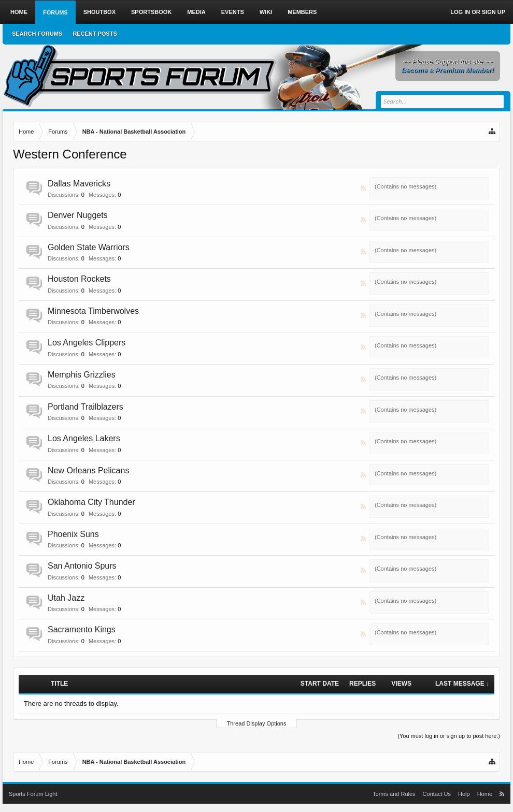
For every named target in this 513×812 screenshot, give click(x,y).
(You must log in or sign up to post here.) (449, 736)
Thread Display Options (257, 723)
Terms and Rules (394, 794)
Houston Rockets (79, 279)
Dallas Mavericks (79, 184)
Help (464, 794)
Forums (55, 12)
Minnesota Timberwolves (93, 311)
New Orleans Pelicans (88, 470)
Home (19, 12)
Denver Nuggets (78, 215)
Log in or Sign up (478, 12)
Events (233, 12)
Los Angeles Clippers (87, 343)
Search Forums (37, 34)
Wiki (266, 12)
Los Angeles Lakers (84, 438)
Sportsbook (151, 12)
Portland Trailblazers (85, 407)
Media (196, 12)
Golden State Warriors (89, 247)
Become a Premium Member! (448, 70)
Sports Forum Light (33, 794)
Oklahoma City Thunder (91, 502)
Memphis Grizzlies (82, 375)
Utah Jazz (66, 598)
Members (302, 12)
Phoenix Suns (73, 534)
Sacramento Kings (82, 629)
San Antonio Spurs (82, 566)
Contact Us (437, 794)
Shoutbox (99, 12)
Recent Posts (95, 34)
